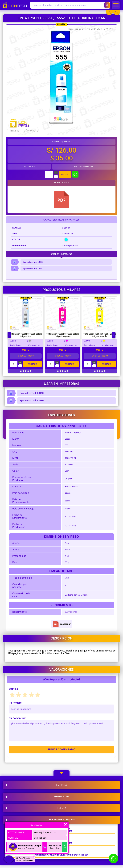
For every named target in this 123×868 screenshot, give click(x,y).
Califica (13, 689)
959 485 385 (40, 838)
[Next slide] (114, 335)
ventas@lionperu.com (45, 832)
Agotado (65, 175)
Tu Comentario (18, 718)
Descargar (62, 624)
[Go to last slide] (9, 335)
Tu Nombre (15, 703)
